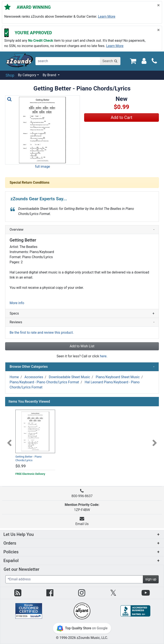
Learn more (107, 16)
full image (42, 167)
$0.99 (20, 466)
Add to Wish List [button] (82, 346)
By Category (27, 75)
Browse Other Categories (82, 367)
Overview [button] (82, 230)
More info (17, 303)
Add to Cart (122, 117)
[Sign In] (144, 61)
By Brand (50, 75)
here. (104, 356)
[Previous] (9, 440)
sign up (151, 579)
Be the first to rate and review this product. (42, 333)
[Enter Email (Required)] (74, 579)
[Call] (154, 61)
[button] (42, 130)
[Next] (155, 440)
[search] (68, 61)
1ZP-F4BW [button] (82, 507)
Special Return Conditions (29, 182)
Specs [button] (82, 313)
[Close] (158, 5)
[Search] (110, 61)
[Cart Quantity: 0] (133, 61)
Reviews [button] (82, 322)
